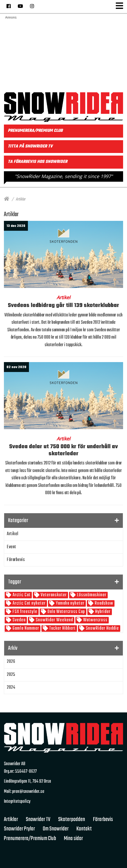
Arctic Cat (21, 595)
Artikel (13, 534)
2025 (11, 675)
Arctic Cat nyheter (29, 603)
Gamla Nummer (25, 628)
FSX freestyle (24, 612)
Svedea (19, 620)
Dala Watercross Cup (66, 612)
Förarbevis (16, 560)
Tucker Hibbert (62, 628)
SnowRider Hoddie (102, 628)
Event (11, 547)
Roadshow (103, 603)
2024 (11, 687)
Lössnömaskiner (91, 595)
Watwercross (95, 620)
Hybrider (102, 612)
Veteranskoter (53, 595)
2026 (11, 662)
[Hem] (7, 199)
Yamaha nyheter (70, 603)
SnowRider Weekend (54, 620)
